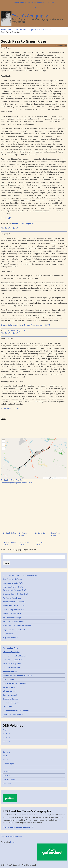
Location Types (8, 764)
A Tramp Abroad (9, 691)
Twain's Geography (30, 16)
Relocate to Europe (10, 699)
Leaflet (46, 478)
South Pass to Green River (12, 614)
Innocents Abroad (10, 672)
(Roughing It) (6, 218)
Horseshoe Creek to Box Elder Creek (15, 594)
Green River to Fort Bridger (12, 617)
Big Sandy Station (10, 533)
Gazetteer (6, 752)
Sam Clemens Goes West (17, 30)
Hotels (5, 756)
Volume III (6, 738)
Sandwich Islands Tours (12, 668)
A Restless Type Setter (11, 652)
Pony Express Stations (10, 638)
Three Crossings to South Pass (13, 610)
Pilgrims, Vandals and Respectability (17, 675)
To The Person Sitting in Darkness (16, 711)
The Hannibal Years (10, 648)
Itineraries (41, 2)
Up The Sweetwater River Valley (14, 606)
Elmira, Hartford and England (14, 683)
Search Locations (9, 779)
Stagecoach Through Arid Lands (14, 630)
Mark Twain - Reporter (12, 664)
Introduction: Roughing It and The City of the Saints (21, 575)
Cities (5, 768)
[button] (4, 441)
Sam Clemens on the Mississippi (15, 656)
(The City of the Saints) (9, 228)
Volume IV (6, 742)
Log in (34, 7)
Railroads (6, 775)
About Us (23, 2)
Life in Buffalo (8, 679)
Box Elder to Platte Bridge (12, 598)
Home (16, 2)
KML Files (6, 771)
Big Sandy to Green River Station (13, 480)
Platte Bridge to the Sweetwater (14, 602)
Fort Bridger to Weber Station (13, 621)
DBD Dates (32, 2)
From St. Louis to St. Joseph (12, 579)
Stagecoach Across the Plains (13, 583)
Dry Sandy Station (42, 533)
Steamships (7, 783)
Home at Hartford (10, 695)
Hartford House (9, 687)
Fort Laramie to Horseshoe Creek (14, 590)
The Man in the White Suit (13, 714)
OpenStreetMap (56, 478)
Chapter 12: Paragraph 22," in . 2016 (26, 325)
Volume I (6, 730)
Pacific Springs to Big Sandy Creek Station (17, 483)
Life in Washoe (8, 634)
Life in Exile (7, 707)
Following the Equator (11, 703)
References (50, 2)
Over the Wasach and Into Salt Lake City (17, 625)
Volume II (6, 734)
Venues (5, 760)
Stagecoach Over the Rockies (40, 30)
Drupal (13, 842)
